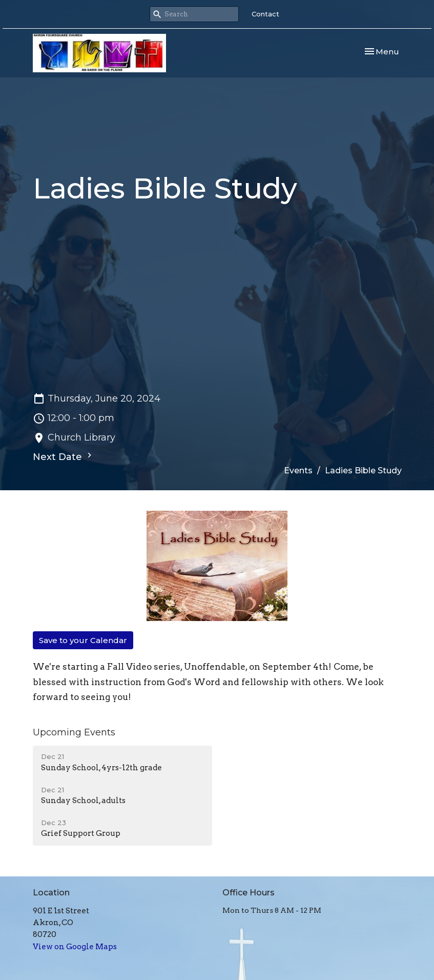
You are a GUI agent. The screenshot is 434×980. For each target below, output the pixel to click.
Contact (265, 14)
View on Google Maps (75, 947)
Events (298, 471)
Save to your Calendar (83, 640)
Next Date (64, 456)
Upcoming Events (74, 732)
